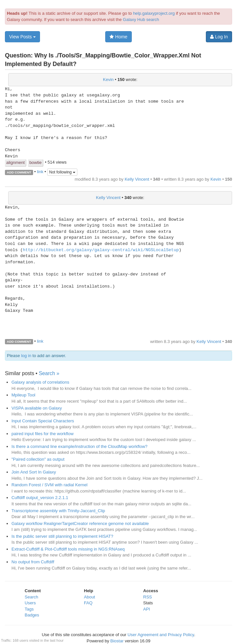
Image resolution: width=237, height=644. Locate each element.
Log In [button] (219, 37)
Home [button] (118, 37)
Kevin (108, 80)
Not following (62, 172)
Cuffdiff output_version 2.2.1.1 (40, 498)
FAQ (88, 603)
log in (26, 356)
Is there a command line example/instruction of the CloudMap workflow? (79, 446)
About (89, 597)
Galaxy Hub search (141, 20)
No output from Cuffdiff (33, 562)
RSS (148, 597)
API (147, 609)
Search (31, 597)
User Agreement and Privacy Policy (161, 635)
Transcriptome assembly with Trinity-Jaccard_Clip (58, 511)
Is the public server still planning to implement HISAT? (62, 536)
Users (30, 603)
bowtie (35, 162)
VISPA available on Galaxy (37, 408)
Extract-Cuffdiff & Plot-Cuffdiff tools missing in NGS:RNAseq (68, 549)
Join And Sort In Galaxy (34, 472)
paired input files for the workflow (42, 434)
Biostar (117, 641)
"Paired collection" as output (38, 459)
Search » (49, 373)
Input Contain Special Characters (43, 421)
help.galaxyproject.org (154, 13)
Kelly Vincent (137, 179)
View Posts (22, 37)
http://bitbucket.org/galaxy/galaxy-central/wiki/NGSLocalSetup (101, 250)
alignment (15, 162)
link (40, 172)
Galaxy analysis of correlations (40, 382)
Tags (29, 609)
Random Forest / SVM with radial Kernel (49, 485)
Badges (32, 615)
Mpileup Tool (23, 395)
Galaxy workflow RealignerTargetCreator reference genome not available (80, 523)
